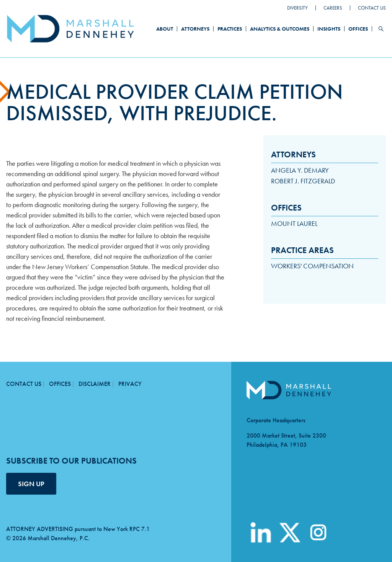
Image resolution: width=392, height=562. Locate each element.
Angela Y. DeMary (300, 170)
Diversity (297, 8)
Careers (333, 8)
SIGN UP (31, 484)
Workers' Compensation (312, 266)
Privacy (130, 384)
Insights (329, 29)
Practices (230, 29)
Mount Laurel (294, 223)
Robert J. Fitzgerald (303, 181)
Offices (358, 29)
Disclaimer (95, 384)
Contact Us (372, 8)
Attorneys (195, 29)
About (165, 29)
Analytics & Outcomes (280, 29)
